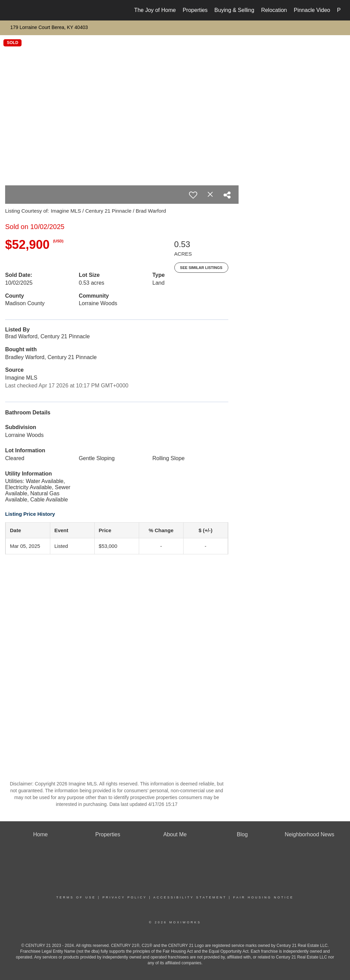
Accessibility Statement (190, 897)
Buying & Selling (234, 10)
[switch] (193, 195)
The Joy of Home (155, 10)
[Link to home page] (13, 10)
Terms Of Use (76, 897)
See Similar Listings (201, 268)
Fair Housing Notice (263, 897)
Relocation (274, 10)
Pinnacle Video (312, 10)
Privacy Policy (125, 897)
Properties (195, 10)
